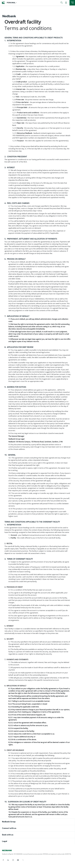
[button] (12, 3)
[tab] (37, 822)
